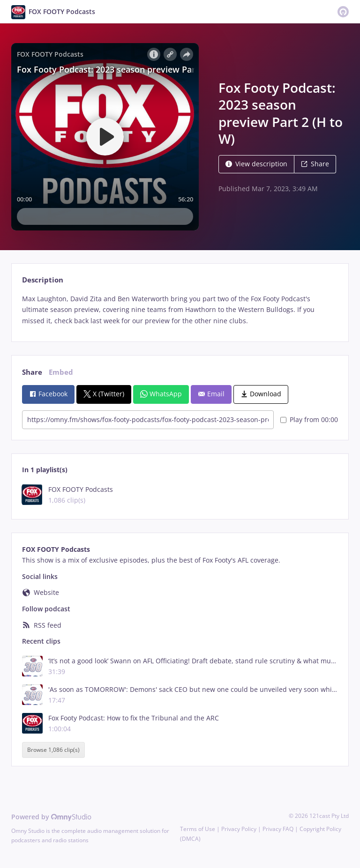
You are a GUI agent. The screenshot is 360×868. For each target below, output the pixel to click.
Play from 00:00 (309, 419)
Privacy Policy (239, 829)
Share (315, 164)
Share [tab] (32, 372)
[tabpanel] (180, 310)
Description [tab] (43, 280)
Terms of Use (198, 829)
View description (256, 164)
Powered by (51, 817)
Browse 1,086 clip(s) (53, 750)
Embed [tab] (61, 372)
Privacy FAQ (278, 829)
